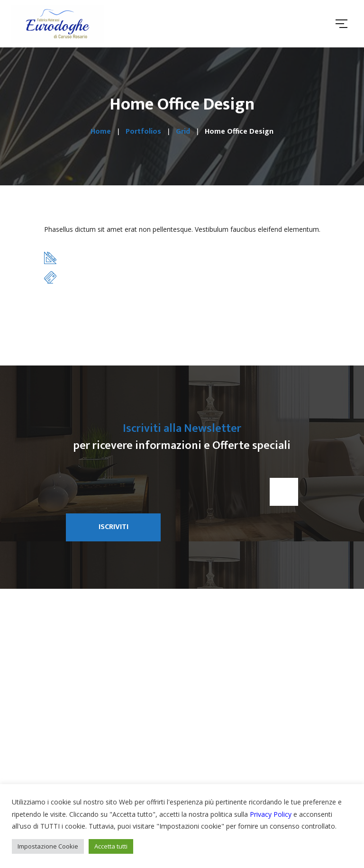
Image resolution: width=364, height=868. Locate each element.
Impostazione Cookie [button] (48, 846)
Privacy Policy (271, 814)
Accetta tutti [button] (111, 846)
